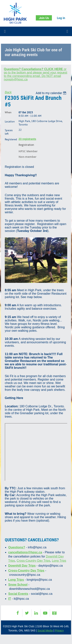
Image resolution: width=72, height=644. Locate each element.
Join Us (44, 18)
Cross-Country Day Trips (33, 561)
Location (10, 121)
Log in (61, 18)
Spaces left (9, 132)
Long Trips (59, 561)
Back (8, 92)
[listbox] (51, 93)
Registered (11, 139)
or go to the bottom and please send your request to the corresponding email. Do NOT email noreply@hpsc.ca (36, 74)
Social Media (45, 631)
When (8, 112)
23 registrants (27, 139)
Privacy (59, 631)
